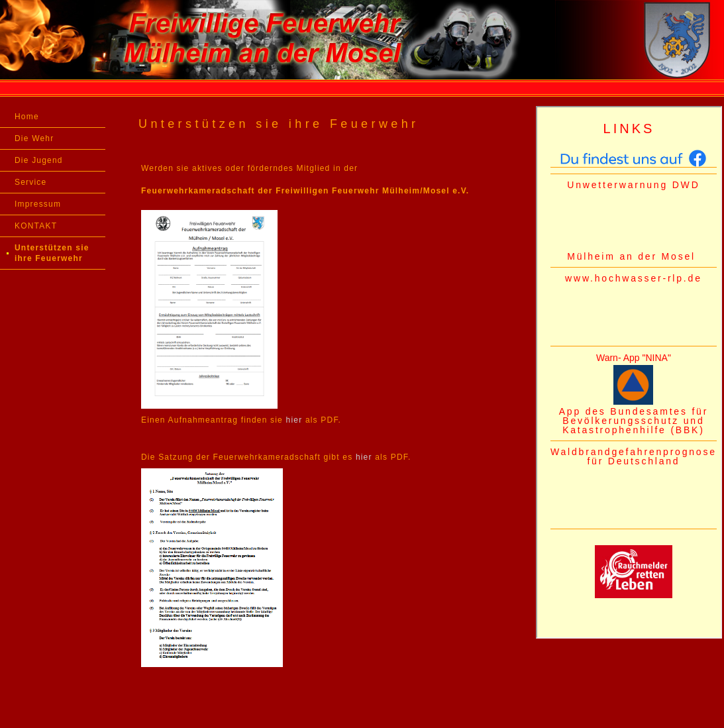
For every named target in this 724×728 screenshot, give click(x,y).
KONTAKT (36, 226)
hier (294, 420)
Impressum (38, 204)
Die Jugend (39, 160)
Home (27, 117)
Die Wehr (34, 138)
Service (30, 182)
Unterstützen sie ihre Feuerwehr (52, 253)
